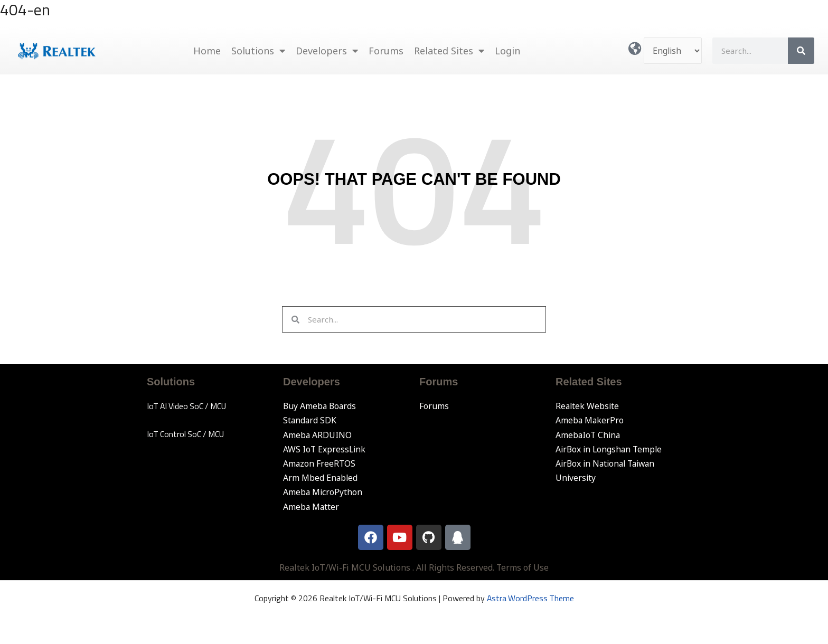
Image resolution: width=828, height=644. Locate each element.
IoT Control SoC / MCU (187, 434)
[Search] (801, 51)
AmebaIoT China (589, 435)
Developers (327, 51)
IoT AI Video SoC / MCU (188, 406)
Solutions (258, 51)
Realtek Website (588, 406)
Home (207, 51)
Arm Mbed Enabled (321, 478)
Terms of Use (523, 567)
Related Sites (449, 51)
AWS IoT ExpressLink (325, 449)
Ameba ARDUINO (318, 435)
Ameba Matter (312, 507)
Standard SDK (310, 420)
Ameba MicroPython (323, 492)
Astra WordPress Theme (530, 598)
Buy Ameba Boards (321, 406)
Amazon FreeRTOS (320, 463)
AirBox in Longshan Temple (610, 449)
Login (507, 51)
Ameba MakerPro (590, 420)
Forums (386, 51)
